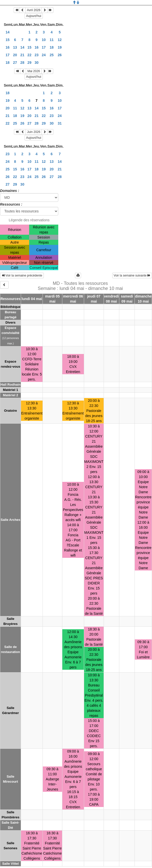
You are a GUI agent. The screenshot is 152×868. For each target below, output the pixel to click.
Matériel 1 (10, 390)
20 (15, 55)
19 (60, 47)
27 (15, 63)
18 (52, 47)
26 (60, 55)
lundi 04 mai (32, 299)
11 (52, 40)
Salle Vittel (11, 864)
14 (8, 32)
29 (29, 63)
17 (44, 47)
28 (22, 63)
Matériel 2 (10, 395)
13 (15, 47)
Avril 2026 (34, 10)
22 (29, 55)
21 (22, 55)
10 (44, 40)
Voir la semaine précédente (22, 275)
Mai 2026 (34, 71)
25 (52, 55)
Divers (11, 322)
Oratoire (11, 411)
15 (8, 40)
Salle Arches (11, 520)
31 (60, 123)
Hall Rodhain (11, 384)
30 (36, 63)
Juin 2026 (34, 132)
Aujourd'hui (34, 16)
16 (8, 47)
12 (60, 40)
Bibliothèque (11, 307)
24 (44, 55)
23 (36, 55)
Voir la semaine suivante (132, 275)
